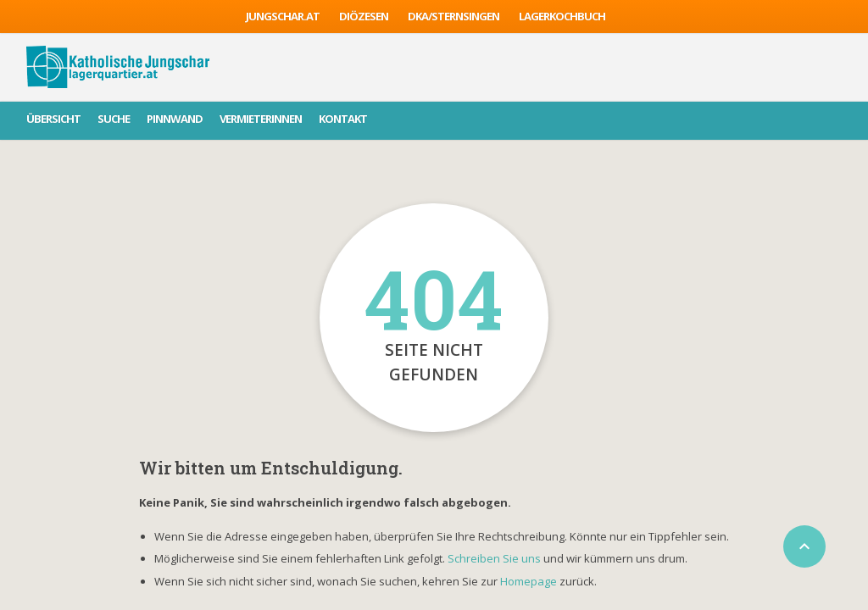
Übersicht (53, 119)
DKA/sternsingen (453, 16)
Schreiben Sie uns (494, 558)
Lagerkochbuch (562, 16)
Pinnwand (175, 119)
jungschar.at (283, 16)
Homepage (530, 581)
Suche (114, 119)
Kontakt (343, 119)
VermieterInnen (261, 119)
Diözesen (364, 16)
